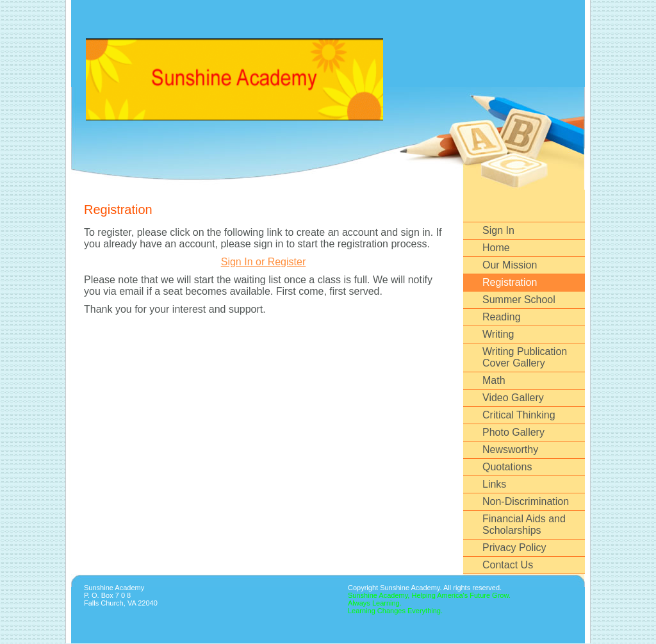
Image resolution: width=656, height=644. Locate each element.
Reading (502, 317)
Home (496, 248)
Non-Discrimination (526, 501)
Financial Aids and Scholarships (524, 524)
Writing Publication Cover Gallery (525, 357)
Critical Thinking (519, 415)
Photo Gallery (513, 432)
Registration (510, 282)
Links (494, 484)
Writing (498, 334)
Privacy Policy (514, 548)
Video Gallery (513, 398)
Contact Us (508, 565)
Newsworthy (510, 450)
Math (494, 380)
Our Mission (510, 265)
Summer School (519, 300)
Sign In (498, 230)
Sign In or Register (264, 262)
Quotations (507, 467)
